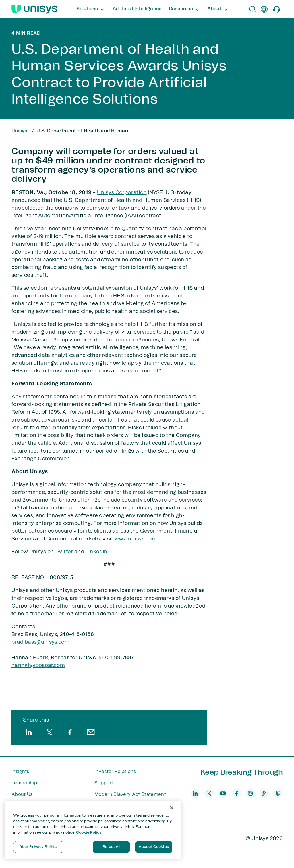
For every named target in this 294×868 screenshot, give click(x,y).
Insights (20, 772)
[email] (91, 732)
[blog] (264, 793)
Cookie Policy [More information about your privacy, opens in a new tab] (89, 833)
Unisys (19, 131)
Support (104, 783)
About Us (22, 794)
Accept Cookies (154, 847)
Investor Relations (115, 772)
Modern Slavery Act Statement (130, 794)
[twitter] (49, 732)
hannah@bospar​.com (38, 666)
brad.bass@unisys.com (40, 642)
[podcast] (278, 793)
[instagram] (250, 793)
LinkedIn (96, 552)
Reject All (111, 847)
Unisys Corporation (122, 193)
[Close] (172, 808)
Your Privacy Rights (38, 847)
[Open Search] (253, 9)
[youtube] (223, 793)
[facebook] (70, 732)
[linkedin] (29, 732)
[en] (264, 9)
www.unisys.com (136, 539)
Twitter (64, 552)
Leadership (24, 783)
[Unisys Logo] (34, 9)
